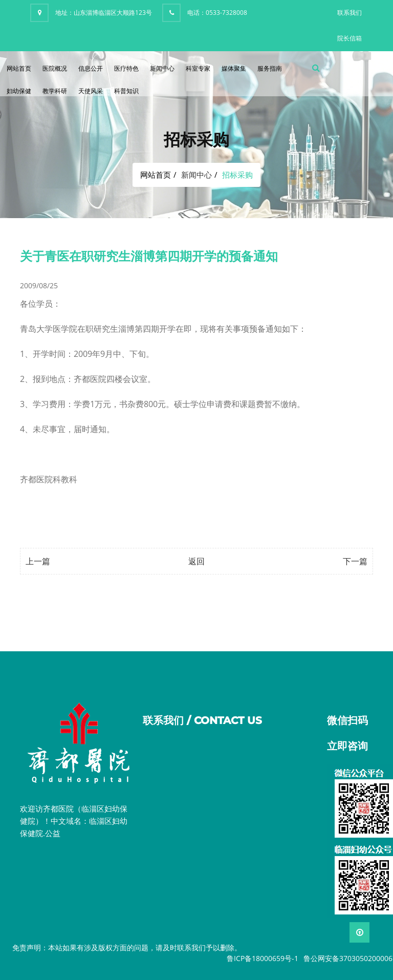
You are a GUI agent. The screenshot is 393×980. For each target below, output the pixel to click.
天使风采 (91, 91)
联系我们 (350, 13)
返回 (196, 561)
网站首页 (19, 68)
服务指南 (270, 68)
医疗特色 (126, 68)
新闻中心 (162, 68)
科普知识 (126, 91)
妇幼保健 (19, 91)
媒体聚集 (234, 68)
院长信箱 (350, 38)
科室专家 (198, 68)
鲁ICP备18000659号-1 (263, 958)
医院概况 (55, 68)
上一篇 (38, 561)
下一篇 (355, 561)
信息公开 (91, 68)
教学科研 (55, 91)
